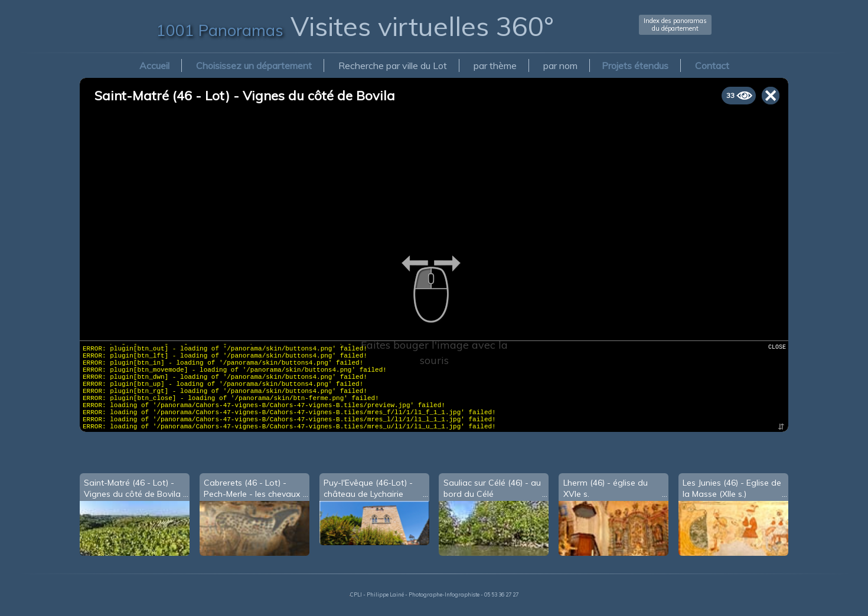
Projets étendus (635, 65)
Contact (712, 65)
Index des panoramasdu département (675, 24)
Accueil (154, 65)
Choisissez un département (254, 65)
